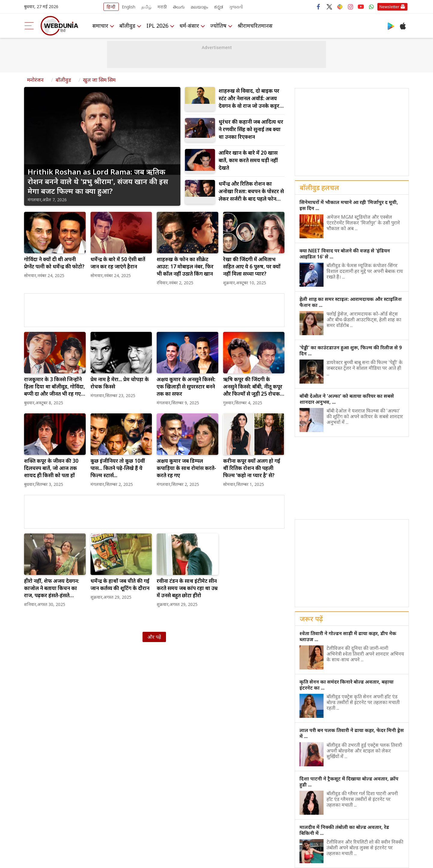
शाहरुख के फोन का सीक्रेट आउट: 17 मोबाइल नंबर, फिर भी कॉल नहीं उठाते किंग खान (185, 266)
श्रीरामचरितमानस (255, 26)
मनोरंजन (35, 80)
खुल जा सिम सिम (99, 80)
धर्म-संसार (189, 26)
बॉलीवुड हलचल (319, 187)
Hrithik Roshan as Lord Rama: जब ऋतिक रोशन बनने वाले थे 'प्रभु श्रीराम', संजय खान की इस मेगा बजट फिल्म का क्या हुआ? (98, 181)
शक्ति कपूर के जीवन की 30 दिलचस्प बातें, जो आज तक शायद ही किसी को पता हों (51, 468)
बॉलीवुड (127, 26)
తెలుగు (179, 7)
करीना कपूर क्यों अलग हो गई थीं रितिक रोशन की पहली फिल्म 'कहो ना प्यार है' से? (252, 468)
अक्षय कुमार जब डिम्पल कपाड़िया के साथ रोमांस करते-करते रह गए (186, 468)
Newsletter (389, 7)
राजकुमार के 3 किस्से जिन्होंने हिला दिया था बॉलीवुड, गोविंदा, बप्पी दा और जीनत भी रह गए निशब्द (55, 387)
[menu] (29, 26)
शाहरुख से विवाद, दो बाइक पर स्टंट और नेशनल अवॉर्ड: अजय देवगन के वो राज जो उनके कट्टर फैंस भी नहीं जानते (249, 98)
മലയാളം (199, 7)
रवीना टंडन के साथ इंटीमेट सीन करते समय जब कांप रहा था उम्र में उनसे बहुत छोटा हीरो (187, 588)
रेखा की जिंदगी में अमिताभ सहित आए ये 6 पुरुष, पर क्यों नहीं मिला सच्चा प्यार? (252, 266)
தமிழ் (146, 7)
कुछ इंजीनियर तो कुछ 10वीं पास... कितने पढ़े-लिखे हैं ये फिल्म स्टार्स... (118, 468)
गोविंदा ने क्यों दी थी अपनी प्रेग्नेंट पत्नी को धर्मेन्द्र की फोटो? (54, 263)
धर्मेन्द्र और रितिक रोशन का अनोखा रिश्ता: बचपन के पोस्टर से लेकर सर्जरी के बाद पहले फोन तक (251, 191)
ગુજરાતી (236, 7)
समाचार (100, 26)
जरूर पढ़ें (311, 619)
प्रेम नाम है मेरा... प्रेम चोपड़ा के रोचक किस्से (120, 383)
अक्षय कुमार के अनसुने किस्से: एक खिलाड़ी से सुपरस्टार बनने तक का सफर (186, 386)
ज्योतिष (218, 26)
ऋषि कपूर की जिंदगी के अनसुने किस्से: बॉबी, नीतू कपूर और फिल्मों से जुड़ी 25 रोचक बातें (253, 387)
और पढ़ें (154, 637)
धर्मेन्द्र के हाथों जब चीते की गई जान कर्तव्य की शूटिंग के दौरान (120, 584)
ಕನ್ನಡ (219, 7)
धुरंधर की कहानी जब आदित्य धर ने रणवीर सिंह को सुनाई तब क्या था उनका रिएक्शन (251, 129)
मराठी (162, 7)
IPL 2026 (157, 26)
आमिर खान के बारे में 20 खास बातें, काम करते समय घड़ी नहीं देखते (248, 160)
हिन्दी (111, 7)
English (129, 7)
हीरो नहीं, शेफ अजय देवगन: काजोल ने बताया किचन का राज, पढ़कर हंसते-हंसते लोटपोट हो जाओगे (52, 588)
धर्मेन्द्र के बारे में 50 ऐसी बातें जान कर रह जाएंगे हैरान (118, 263)
